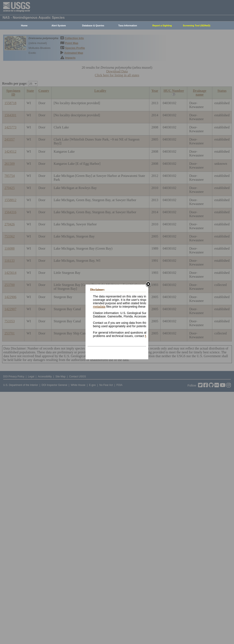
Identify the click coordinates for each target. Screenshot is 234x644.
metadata (99, 307)
